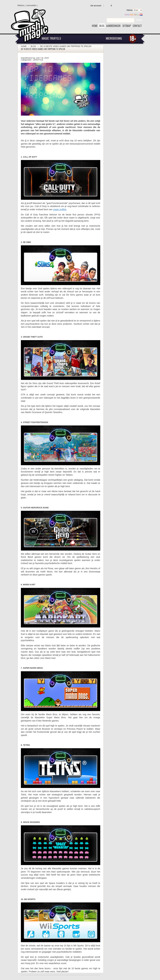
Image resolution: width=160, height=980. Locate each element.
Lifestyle (38, 60)
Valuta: (130, 10)
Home (24, 46)
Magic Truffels (51, 38)
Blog (33, 46)
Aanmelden (31, 5)
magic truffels (60, 209)
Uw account (96, 6)
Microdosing (114, 38)
